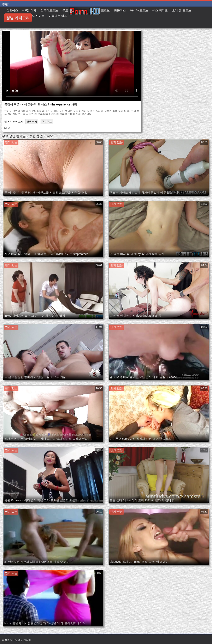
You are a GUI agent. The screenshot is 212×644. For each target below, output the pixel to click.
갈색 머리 (32, 122)
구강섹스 (47, 122)
